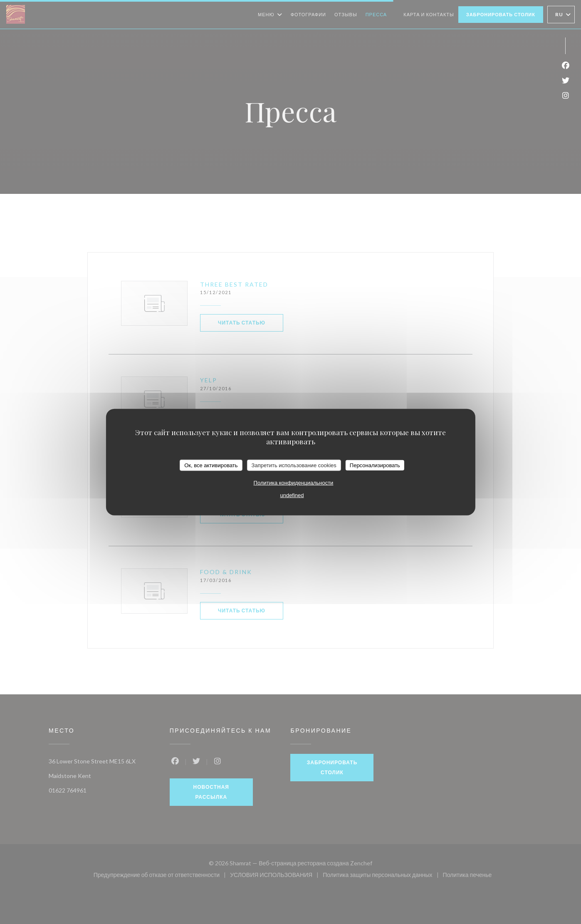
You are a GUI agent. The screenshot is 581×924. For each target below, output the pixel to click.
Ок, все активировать (211, 465)
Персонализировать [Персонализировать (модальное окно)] (375, 465)
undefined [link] (292, 495)
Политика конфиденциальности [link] (294, 483)
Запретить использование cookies (294, 465)
